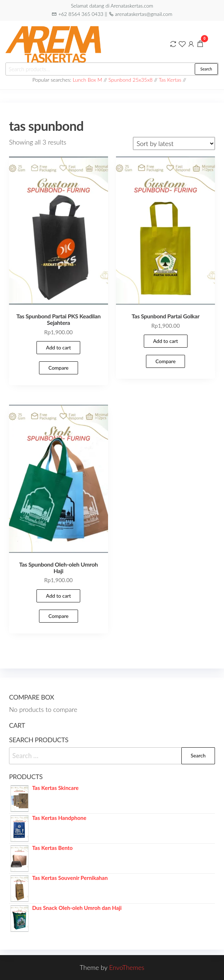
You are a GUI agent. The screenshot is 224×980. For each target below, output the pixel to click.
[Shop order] (174, 143)
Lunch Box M (87, 80)
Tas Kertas (170, 80)
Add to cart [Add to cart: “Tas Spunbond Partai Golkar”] (166, 341)
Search (206, 69)
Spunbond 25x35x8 (130, 80)
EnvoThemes (127, 967)
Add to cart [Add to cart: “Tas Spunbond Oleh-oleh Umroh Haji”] (58, 596)
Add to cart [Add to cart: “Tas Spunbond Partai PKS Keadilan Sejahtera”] (58, 347)
